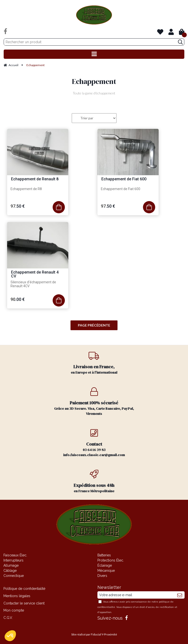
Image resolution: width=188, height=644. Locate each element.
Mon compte (14, 610)
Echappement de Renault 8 (35, 179)
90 (18, 299)
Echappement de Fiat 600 (124, 179)
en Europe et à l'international (94, 363)
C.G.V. (8, 618)
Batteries (104, 555)
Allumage (11, 565)
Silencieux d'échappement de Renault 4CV (33, 284)
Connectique (14, 576)
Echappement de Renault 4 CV (35, 274)
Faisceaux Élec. (15, 555)
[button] (10, 636)
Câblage (10, 571)
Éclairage (105, 565)
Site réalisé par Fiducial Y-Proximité (94, 634)
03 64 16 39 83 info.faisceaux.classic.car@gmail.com (94, 443)
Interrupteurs (13, 560)
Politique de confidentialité (24, 589)
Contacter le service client (24, 603)
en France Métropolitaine (94, 482)
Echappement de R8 (26, 189)
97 (18, 206)
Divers (102, 576)
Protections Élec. (111, 560)
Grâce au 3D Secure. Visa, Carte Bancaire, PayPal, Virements (94, 402)
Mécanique (106, 571)
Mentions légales (17, 596)
